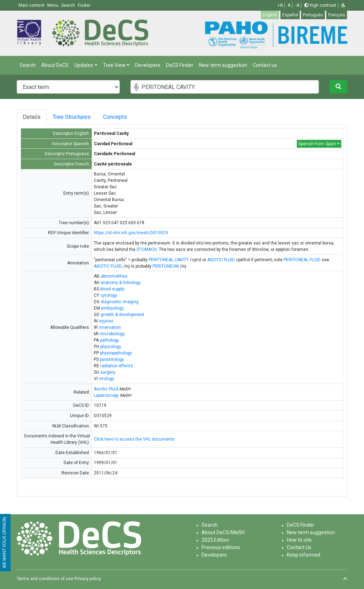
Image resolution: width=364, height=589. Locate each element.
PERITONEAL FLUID (302, 260)
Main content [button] (32, 5)
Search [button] (69, 5)
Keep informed (304, 555)
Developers (148, 65)
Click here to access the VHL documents (134, 439)
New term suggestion (223, 65)
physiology (111, 347)
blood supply (112, 289)
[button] (343, 5)
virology (106, 379)
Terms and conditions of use (45, 579)
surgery (108, 372)
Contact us (265, 65)
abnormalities (114, 276)
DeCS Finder (180, 65)
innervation (110, 327)
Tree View (114, 65)
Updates (84, 65)
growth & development (122, 315)
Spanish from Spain (319, 144)
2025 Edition (215, 540)
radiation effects (117, 366)
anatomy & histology (121, 283)
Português (313, 15)
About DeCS (55, 65)
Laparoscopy (106, 395)
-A (297, 5)
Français (337, 15)
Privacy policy (88, 579)
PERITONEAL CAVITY (169, 260)
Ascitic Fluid (106, 389)
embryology (112, 308)
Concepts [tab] (123, 117)
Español (290, 15)
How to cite (299, 540)
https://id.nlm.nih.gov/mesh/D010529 (131, 233)
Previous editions (221, 547)
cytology (109, 295)
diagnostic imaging (120, 302)
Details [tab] (32, 117)
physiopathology (116, 353)
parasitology (112, 359)
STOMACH (147, 249)
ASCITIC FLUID (221, 260)
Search (28, 65)
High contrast (320, 5)
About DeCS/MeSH (223, 532)
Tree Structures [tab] (74, 117)
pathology (109, 340)
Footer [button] (84, 5)
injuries (106, 321)
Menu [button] (53, 5)
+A (280, 5)
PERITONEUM (166, 266)
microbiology (112, 334)
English (270, 15)
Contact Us (299, 547)
